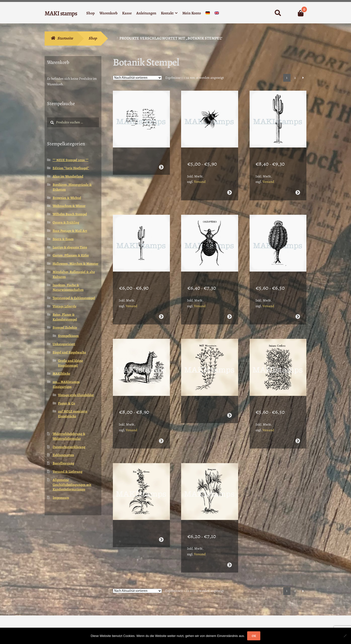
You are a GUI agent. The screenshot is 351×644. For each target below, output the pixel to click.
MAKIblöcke (61, 374)
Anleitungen (146, 13)
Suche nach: (278, 13)
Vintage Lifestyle (64, 306)
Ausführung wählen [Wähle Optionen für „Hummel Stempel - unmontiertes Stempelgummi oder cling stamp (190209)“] (229, 186)
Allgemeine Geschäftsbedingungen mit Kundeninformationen (72, 485)
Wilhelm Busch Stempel (70, 214)
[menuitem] (208, 14)
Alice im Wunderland (68, 176)
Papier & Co (67, 403)
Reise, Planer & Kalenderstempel (65, 317)
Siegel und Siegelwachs (69, 352)
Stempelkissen (68, 336)
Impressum (61, 498)
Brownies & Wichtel (67, 198)
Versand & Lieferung (68, 472)
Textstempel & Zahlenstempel (74, 298)
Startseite (65, 38)
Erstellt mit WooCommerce (66, 616)
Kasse (127, 13)
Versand (200, 175)
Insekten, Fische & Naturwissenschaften (68, 288)
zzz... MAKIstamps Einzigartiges (66, 384)
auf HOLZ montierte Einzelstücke (73, 414)
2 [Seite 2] (295, 78)
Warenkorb (108, 13)
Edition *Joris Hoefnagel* (71, 168)
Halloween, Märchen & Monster (76, 264)
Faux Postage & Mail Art (70, 231)
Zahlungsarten (63, 455)
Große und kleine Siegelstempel (70, 363)
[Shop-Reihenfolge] (137, 78)
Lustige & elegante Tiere (70, 247)
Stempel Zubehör (65, 327)
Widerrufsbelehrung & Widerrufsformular (69, 436)
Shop (91, 13)
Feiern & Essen (63, 239)
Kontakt (167, 13)
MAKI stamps (61, 13)
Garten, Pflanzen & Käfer (71, 255)
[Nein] (345, 636)
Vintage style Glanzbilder (76, 395)
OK (254, 636)
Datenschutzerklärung (69, 447)
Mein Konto (192, 13)
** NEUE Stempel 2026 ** (71, 160)
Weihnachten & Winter (69, 206)
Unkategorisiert (64, 344)
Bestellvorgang (63, 463)
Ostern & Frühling (66, 222)
